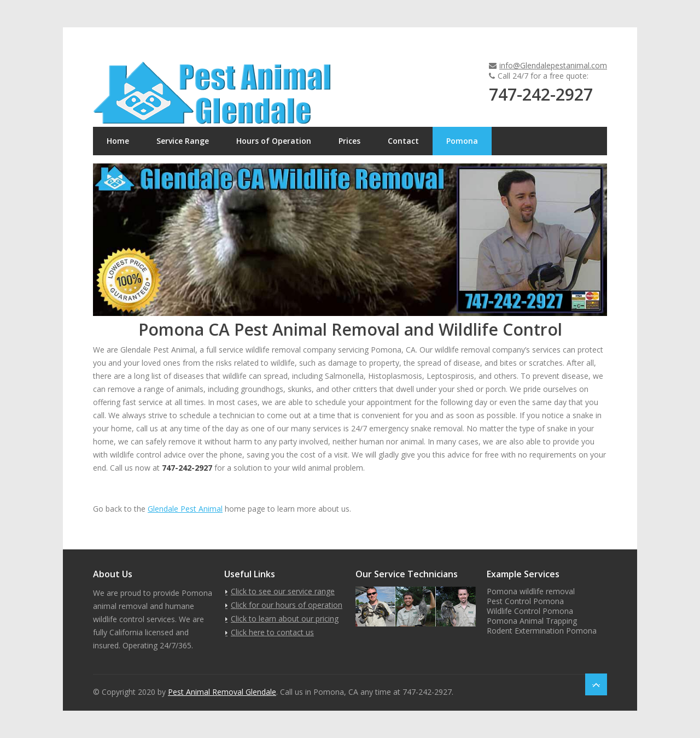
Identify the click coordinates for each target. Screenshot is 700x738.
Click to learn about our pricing (285, 619)
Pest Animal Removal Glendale (222, 692)
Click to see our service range (283, 591)
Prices (349, 141)
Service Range (183, 141)
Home (118, 141)
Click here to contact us (272, 632)
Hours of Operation (274, 141)
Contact (403, 141)
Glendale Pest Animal (185, 509)
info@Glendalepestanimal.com (553, 65)
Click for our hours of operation (287, 605)
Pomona (462, 141)
